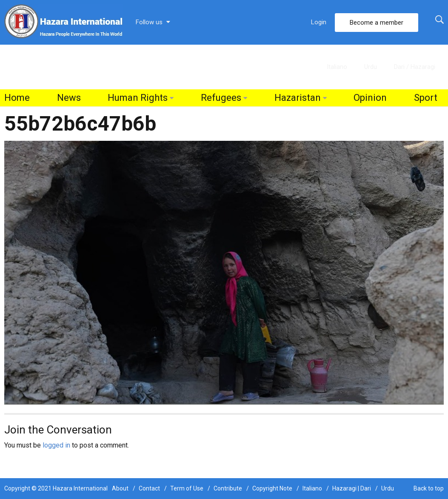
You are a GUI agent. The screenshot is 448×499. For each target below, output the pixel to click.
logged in (56, 445)
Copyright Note (272, 488)
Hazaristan (298, 98)
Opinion (370, 98)
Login (319, 22)
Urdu (371, 67)
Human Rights (138, 98)
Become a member (377, 23)
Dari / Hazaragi (415, 67)
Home (17, 98)
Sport (426, 98)
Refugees (221, 98)
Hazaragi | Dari (352, 488)
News (69, 98)
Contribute (228, 488)
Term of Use (187, 488)
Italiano (337, 67)
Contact (149, 488)
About (120, 488)
